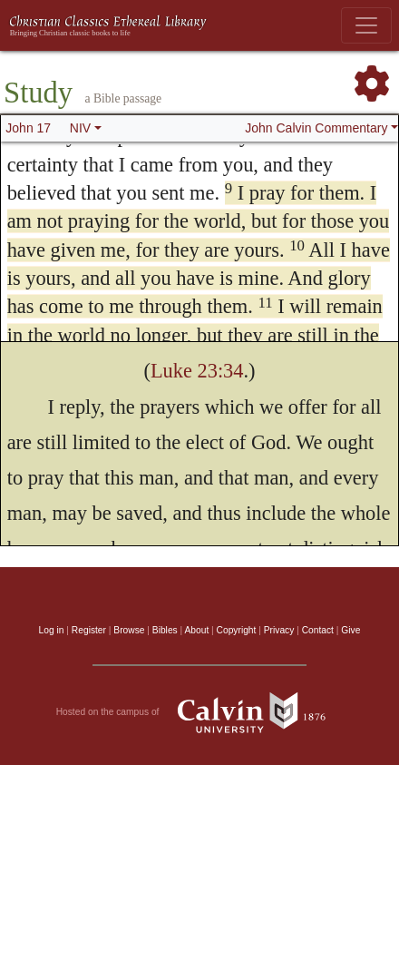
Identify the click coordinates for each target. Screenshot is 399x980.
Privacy (279, 630)
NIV (80, 128)
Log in (52, 630)
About (196, 630)
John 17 (28, 128)
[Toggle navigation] (366, 25)
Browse (129, 630)
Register (89, 630)
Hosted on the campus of (200, 712)
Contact (318, 630)
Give (350, 630)
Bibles (165, 630)
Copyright (237, 630)
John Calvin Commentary (316, 128)
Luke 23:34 (197, 371)
